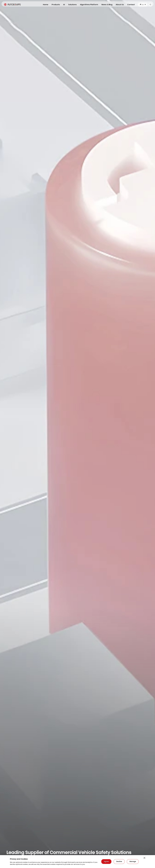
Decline (119, 861)
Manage (133, 861)
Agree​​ (106, 861)
